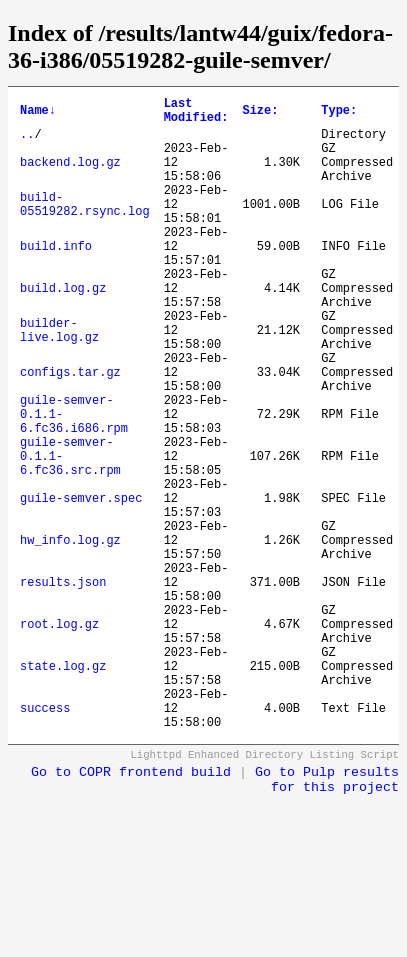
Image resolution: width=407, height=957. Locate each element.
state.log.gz (63, 788)
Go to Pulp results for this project (327, 915)
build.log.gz (63, 329)
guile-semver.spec (81, 584)
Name (38, 113)
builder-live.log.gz (59, 380)
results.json (63, 686)
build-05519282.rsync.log (85, 227)
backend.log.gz (70, 176)
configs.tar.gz (70, 431)
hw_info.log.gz (70, 635)
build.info (56, 278)
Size (260, 113)
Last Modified (196, 114)
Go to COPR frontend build (131, 907)
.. (27, 142)
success (45, 839)
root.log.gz (59, 737)
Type (339, 113)
